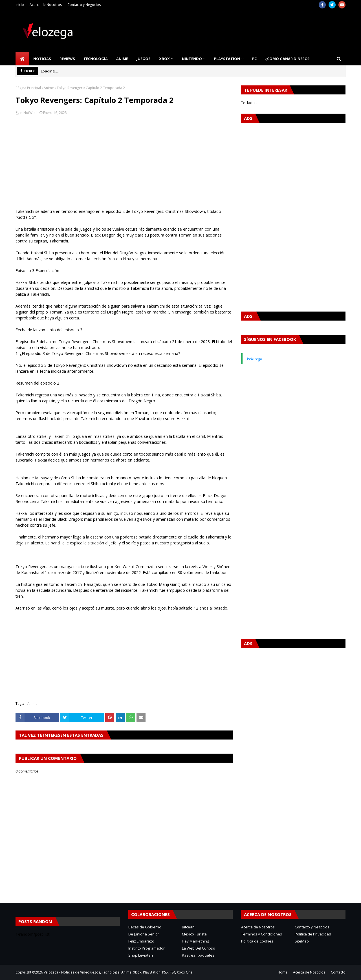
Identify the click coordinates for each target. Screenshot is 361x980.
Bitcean (188, 927)
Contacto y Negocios (84, 5)
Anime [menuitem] (122, 59)
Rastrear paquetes (198, 955)
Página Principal (28, 88)
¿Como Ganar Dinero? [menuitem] (287, 59)
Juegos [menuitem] (144, 59)
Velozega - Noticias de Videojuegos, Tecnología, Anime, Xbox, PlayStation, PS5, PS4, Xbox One (118, 972)
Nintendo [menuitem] (192, 59)
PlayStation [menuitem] (227, 59)
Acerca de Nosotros (46, 5)
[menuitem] (22, 59)
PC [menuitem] (254, 59)
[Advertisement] (124, 163)
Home (282, 972)
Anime (49, 88)
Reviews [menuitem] (67, 59)
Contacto (338, 972)
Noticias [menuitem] (42, 59)
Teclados (249, 103)
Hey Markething (195, 941)
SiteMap (302, 941)
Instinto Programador (147, 948)
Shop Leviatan (141, 955)
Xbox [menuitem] (164, 59)
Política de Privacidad (313, 934)
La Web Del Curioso (199, 948)
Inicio (20, 5)
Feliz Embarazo (141, 941)
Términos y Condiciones (262, 934)
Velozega (255, 359)
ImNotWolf (28, 113)
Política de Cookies (257, 941)
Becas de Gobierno (145, 927)
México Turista (194, 934)
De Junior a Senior (144, 934)
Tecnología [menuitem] (96, 59)
